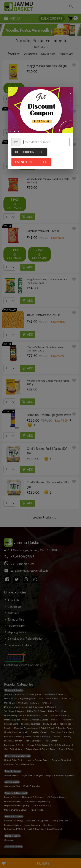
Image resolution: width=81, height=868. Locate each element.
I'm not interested (31, 162)
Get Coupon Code (29, 152)
